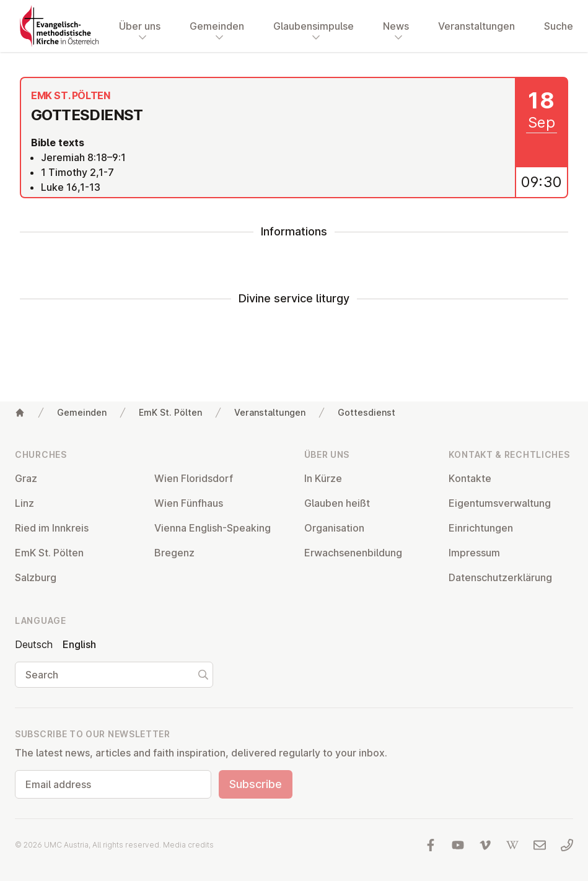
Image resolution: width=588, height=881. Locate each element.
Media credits (188, 845)
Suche (559, 26)
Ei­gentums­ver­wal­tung (500, 503)
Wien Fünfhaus (189, 503)
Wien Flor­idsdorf (194, 478)
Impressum (474, 553)
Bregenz (174, 553)
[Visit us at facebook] (431, 845)
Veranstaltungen (476, 26)
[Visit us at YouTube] (458, 845)
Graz (26, 478)
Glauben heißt (337, 503)
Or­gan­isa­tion (334, 528)
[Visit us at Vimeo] (485, 845)
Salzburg (36, 577)
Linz (24, 503)
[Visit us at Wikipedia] (512, 845)
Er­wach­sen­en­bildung (353, 553)
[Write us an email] (540, 845)
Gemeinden (82, 412)
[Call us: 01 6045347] (567, 845)
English (79, 644)
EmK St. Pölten (170, 412)
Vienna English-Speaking (213, 528)
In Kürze (323, 478)
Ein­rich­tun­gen (481, 528)
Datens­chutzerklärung (500, 577)
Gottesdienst (366, 412)
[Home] (20, 413)
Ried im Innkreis (52, 528)
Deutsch (34, 644)
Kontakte (470, 478)
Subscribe (256, 784)
